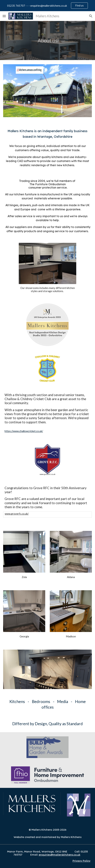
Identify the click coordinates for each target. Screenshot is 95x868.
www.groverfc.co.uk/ (17, 514)
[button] (4, 16)
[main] (47, 41)
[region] (47, 6)
